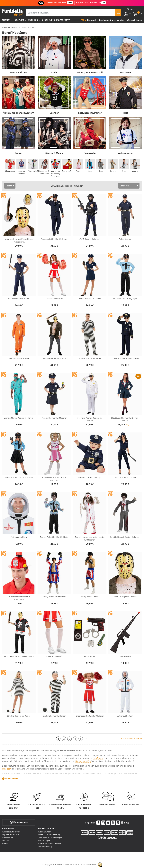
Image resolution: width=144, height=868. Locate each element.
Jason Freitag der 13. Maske (125, 597)
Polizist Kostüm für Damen (90, 299)
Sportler (54, 113)
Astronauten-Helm (19, 537)
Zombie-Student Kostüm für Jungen (125, 537)
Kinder (124, 171)
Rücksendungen (44, 832)
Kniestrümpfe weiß (54, 656)
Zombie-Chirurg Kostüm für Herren (19, 418)
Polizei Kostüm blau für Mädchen (19, 477)
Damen (113, 171)
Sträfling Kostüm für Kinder (54, 716)
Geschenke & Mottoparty (56, 20)
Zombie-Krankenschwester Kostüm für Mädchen (90, 538)
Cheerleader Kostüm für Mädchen (90, 716)
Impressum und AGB (11, 835)
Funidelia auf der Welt (11, 832)
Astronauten (125, 153)
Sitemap (6, 844)
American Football (22, 172)
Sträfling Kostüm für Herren (90, 358)
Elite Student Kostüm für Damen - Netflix (125, 419)
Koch (54, 72)
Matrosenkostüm (83, 761)
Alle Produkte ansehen (131, 739)
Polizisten (7, 769)
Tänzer (78, 171)
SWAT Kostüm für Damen (125, 477)
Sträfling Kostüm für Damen (19, 716)
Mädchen (135, 171)
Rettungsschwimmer (90, 113)
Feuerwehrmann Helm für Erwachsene (19, 598)
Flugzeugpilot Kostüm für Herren (54, 239)
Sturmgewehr (125, 656)
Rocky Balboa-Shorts (90, 597)
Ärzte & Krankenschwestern (18, 113)
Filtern (9, 186)
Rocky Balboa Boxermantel (54, 597)
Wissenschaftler (34, 171)
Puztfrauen (98, 758)
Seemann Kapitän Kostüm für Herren (90, 419)
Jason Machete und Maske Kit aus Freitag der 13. (19, 240)
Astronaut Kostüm (125, 716)
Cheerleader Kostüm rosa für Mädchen (54, 479)
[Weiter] (86, 739)
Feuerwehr (90, 153)
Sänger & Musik (54, 153)
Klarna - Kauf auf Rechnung (49, 835)
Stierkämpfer (67, 171)
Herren (101, 171)
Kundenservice (19, 822)
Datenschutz (7, 838)
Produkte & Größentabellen (49, 844)
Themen (6, 20)
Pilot (126, 113)
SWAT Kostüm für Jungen (90, 239)
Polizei (19, 153)
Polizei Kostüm (125, 239)
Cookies (5, 841)
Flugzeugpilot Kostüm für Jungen (125, 358)
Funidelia (6, 28)
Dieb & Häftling (18, 72)
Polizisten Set (90, 656)
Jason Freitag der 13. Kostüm (54, 358)
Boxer (90, 171)
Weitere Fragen (44, 841)
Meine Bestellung (45, 846)
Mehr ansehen (12, 778)
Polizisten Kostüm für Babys (90, 477)
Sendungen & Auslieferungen (50, 838)
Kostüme (19, 20)
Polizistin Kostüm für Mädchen (54, 418)
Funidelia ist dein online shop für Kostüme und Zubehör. (12, 12)
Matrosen (126, 72)
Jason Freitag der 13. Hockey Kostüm (19, 656)
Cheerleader (10, 171)
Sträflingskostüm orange (19, 358)
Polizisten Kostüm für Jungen (125, 299)
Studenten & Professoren (44, 172)
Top (83, 20)
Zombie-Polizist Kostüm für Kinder (54, 537)
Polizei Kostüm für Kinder (19, 299)
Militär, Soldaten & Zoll (90, 72)
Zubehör (33, 20)
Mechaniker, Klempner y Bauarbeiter (56, 174)
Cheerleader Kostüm (54, 299)
